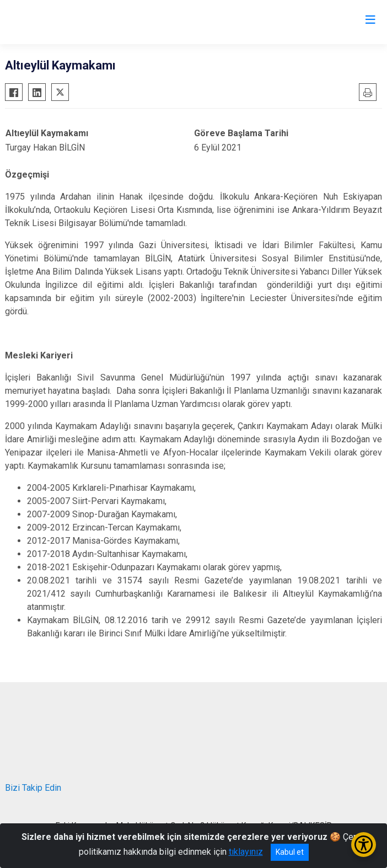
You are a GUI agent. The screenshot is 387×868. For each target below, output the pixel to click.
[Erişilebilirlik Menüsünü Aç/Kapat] (364, 845)
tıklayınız (246, 852)
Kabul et (290, 852)
